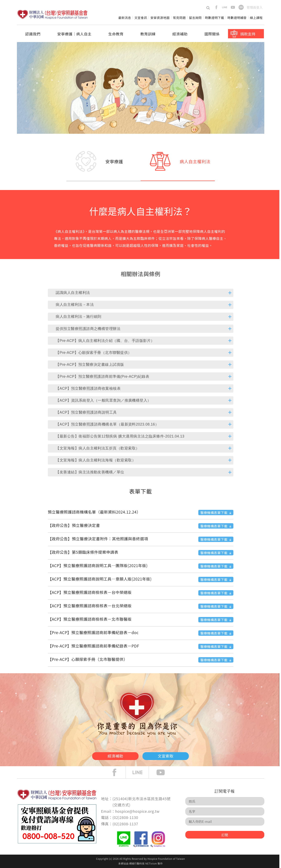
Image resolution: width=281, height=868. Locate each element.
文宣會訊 (141, 18)
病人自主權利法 (195, 161)
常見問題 (179, 18)
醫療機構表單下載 (214, 513)
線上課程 (256, 18)
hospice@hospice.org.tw (137, 811)
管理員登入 (255, 7)
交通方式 (121, 805)
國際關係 (212, 34)
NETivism (151, 863)
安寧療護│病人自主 (74, 34)
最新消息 (125, 18)
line (225, 7)
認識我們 (33, 34)
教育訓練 (148, 34)
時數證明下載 (215, 18)
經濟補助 (180, 34)
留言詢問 (195, 18)
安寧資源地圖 (160, 18)
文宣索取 (173, 755)
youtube (233, 7)
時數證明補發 (237, 18)
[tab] (141, 293)
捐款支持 (248, 34)
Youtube (164, 772)
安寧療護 (114, 161)
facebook (216, 7)
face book (118, 772)
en (241, 7)
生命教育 (116, 34)
